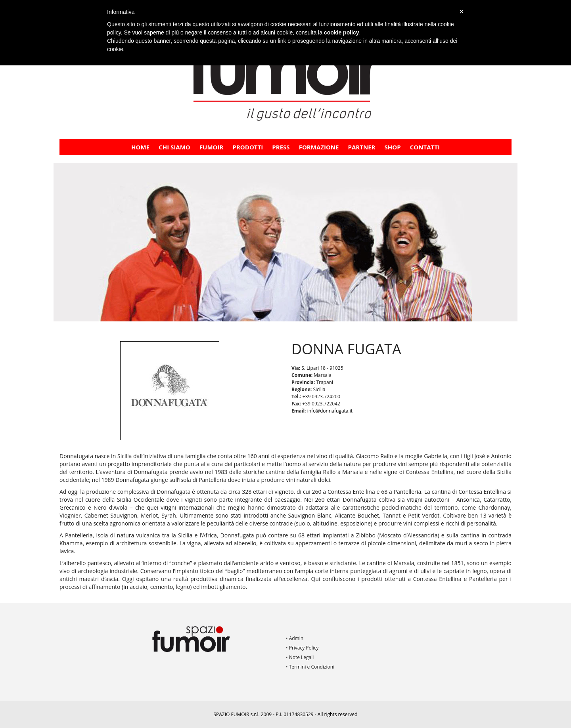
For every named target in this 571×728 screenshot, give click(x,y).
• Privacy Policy (302, 648)
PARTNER (362, 147)
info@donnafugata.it (330, 411)
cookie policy (342, 32)
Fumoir (212, 147)
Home (140, 147)
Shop (393, 147)
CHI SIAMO (174, 147)
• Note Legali (300, 657)
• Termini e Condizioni (310, 667)
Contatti (425, 147)
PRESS (281, 147)
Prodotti (248, 147)
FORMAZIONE (319, 147)
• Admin (295, 638)
